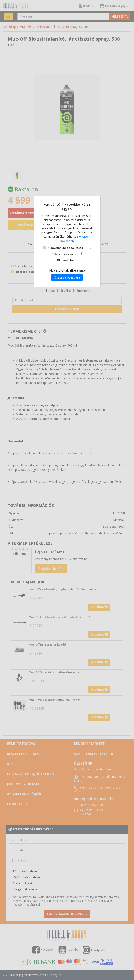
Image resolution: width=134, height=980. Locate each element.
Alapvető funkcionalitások (65, 248)
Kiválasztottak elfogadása (67, 270)
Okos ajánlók (66, 260)
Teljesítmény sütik (64, 254)
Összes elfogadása (67, 277)
